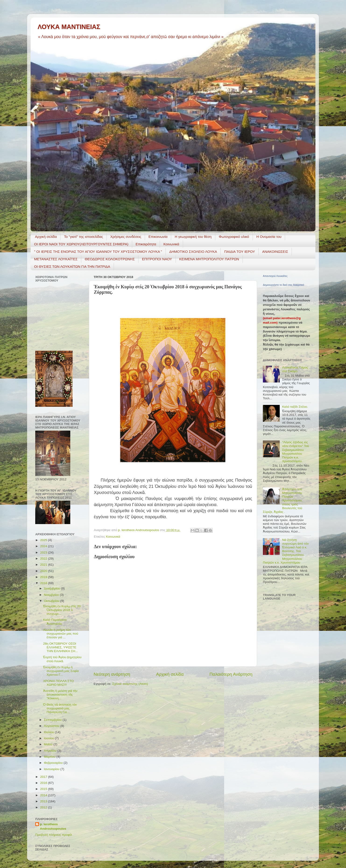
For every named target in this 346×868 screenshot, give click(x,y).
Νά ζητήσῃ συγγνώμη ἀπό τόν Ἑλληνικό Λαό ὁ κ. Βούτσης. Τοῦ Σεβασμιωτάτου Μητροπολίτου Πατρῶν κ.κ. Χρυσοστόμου (286, 551)
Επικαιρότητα (146, 244)
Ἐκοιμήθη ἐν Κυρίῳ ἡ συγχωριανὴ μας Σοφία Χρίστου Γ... (61, 671)
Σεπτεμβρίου (53, 720)
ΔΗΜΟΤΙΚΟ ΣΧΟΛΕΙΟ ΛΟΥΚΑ (193, 252)
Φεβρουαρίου (54, 763)
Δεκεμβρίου (52, 588)
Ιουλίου (49, 732)
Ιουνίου (49, 738)
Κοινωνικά (171, 244)
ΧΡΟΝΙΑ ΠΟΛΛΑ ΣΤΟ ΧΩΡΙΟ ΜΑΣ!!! (58, 683)
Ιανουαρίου (52, 769)
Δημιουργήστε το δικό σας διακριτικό (284, 285)
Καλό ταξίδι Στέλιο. (295, 407)
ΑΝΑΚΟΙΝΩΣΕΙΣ (275, 252)
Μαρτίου (50, 757)
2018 (44, 583)
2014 (44, 795)
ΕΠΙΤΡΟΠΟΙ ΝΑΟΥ (157, 259)
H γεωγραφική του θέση (193, 237)
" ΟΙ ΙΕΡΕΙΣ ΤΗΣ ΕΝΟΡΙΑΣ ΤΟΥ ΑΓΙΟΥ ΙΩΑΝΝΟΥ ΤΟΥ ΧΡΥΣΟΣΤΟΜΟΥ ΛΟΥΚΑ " (98, 252)
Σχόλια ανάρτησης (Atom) (130, 684)
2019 (44, 577)
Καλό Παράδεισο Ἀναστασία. (55, 622)
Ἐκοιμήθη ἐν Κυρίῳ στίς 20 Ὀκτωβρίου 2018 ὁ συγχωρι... (62, 610)
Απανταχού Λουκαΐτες (275, 276)
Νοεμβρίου (52, 595)
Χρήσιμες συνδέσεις (126, 237)
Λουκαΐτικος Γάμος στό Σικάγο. (295, 369)
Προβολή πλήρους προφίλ (54, 835)
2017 (44, 777)
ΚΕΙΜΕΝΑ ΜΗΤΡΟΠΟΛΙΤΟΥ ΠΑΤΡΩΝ (209, 259)
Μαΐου (49, 744)
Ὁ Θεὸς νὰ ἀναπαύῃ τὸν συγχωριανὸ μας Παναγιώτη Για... (60, 708)
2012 (44, 807)
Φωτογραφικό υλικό (234, 237)
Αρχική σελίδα (46, 237)
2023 (44, 552)
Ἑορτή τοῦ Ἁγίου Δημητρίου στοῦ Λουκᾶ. (62, 659)
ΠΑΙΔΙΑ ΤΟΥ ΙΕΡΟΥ (240, 252)
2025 (44, 540)
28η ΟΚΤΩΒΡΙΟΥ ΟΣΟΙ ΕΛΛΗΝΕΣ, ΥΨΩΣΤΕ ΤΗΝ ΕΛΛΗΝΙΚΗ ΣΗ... (61, 647)
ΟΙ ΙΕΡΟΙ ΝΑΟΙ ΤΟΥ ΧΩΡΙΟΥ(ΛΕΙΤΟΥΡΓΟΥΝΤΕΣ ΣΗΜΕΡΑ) (81, 244)
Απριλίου (51, 751)
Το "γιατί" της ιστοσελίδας (83, 237)
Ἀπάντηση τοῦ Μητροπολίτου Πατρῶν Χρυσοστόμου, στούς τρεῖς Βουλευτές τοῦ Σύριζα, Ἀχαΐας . (283, 500)
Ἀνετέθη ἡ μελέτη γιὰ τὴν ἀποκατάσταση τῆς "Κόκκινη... (60, 695)
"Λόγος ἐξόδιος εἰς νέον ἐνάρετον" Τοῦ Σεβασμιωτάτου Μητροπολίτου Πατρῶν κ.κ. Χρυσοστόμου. (295, 452)
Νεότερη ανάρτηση (112, 674)
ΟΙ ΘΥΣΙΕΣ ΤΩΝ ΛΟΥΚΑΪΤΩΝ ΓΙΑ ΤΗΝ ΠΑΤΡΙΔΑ (72, 266)
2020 (44, 571)
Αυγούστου (52, 726)
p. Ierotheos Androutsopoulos (53, 826)
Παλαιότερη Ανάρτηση (231, 674)
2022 (44, 559)
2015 (44, 789)
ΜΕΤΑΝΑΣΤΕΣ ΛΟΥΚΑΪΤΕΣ (56, 259)
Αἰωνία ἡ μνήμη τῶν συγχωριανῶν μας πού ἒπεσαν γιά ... (61, 634)
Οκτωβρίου (52, 601)
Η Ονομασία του (269, 237)
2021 (44, 565)
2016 (44, 783)
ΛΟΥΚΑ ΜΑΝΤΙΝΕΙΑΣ (69, 27)
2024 (44, 546)
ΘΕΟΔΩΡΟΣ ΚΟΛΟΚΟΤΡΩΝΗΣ (110, 259)
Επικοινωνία (158, 237)
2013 (44, 801)
